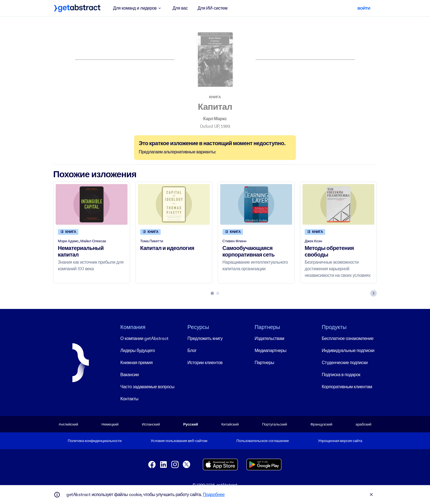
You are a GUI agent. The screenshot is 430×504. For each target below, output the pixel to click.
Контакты (129, 399)
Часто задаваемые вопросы (147, 386)
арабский (363, 424)
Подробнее (214, 495)
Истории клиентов (205, 362)
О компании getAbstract (145, 338)
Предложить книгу (205, 338)
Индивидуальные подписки (348, 350)
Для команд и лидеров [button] (138, 8)
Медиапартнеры (270, 350)
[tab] (212, 293)
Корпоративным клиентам (347, 386)
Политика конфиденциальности (95, 441)
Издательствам (269, 338)
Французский (321, 424)
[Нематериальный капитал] (92, 204)
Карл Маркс (215, 119)
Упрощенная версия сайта (340, 441)
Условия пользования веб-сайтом (179, 441)
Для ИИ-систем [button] (213, 8)
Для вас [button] (180, 8)
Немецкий (110, 424)
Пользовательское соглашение (263, 441)
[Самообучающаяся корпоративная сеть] (256, 204)
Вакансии (130, 374)
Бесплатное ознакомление (347, 338)
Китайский (230, 424)
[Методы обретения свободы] (338, 204)
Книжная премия (137, 362)
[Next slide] (374, 293)
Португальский (274, 424)
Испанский (151, 424)
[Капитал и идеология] (174, 204)
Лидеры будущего (138, 350)
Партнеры (264, 362)
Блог (192, 350)
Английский (68, 424)
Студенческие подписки (345, 362)
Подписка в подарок (341, 374)
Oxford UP (209, 126)
